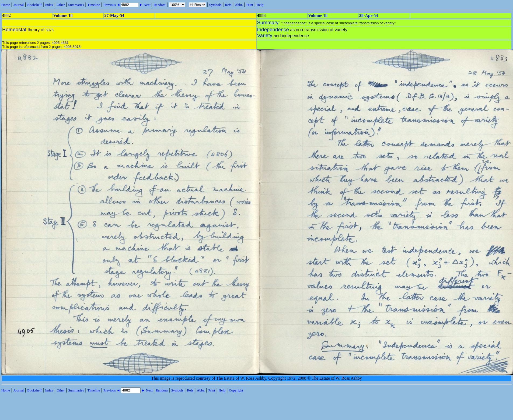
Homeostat (14, 29)
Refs (228, 5)
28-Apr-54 (369, 15)
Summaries (76, 5)
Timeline (94, 5)
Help (260, 5)
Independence (273, 29)
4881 (65, 43)
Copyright (236, 390)
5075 (50, 30)
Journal (19, 5)
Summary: (269, 22)
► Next (145, 5)
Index (49, 5)
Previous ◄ (112, 5)
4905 (56, 43)
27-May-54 (114, 15)
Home (6, 5)
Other (61, 5)
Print (250, 5)
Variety (265, 35)
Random (159, 5)
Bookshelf (34, 5)
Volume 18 (63, 15)
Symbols (215, 5)
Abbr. (239, 5)
